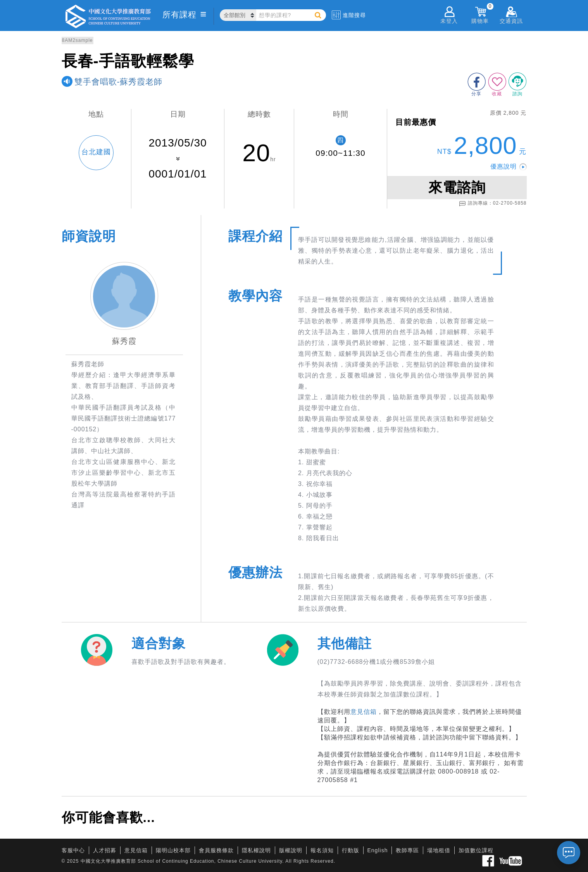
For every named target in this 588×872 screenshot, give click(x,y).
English (378, 850)
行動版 (351, 850)
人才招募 (105, 850)
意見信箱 (364, 712)
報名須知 (322, 850)
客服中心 (73, 850)
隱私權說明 (256, 850)
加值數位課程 (476, 850)
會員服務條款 (216, 850)
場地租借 (439, 850)
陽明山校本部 (173, 850)
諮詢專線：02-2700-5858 (493, 203)
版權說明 (291, 850)
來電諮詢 (457, 187)
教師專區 (407, 850)
